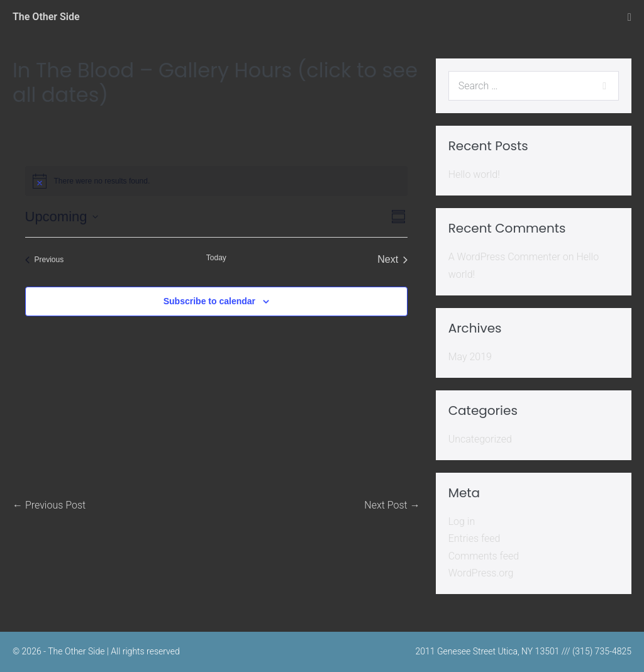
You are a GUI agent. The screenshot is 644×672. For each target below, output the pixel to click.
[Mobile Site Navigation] (630, 17)
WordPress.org (481, 573)
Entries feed (475, 538)
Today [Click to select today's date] (216, 258)
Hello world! (474, 174)
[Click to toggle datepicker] (62, 217)
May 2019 (470, 357)
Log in (462, 521)
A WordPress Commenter (504, 257)
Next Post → (392, 505)
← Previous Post (49, 505)
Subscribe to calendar (209, 301)
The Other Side (46, 17)
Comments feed (484, 556)
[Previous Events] (45, 260)
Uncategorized (480, 439)
